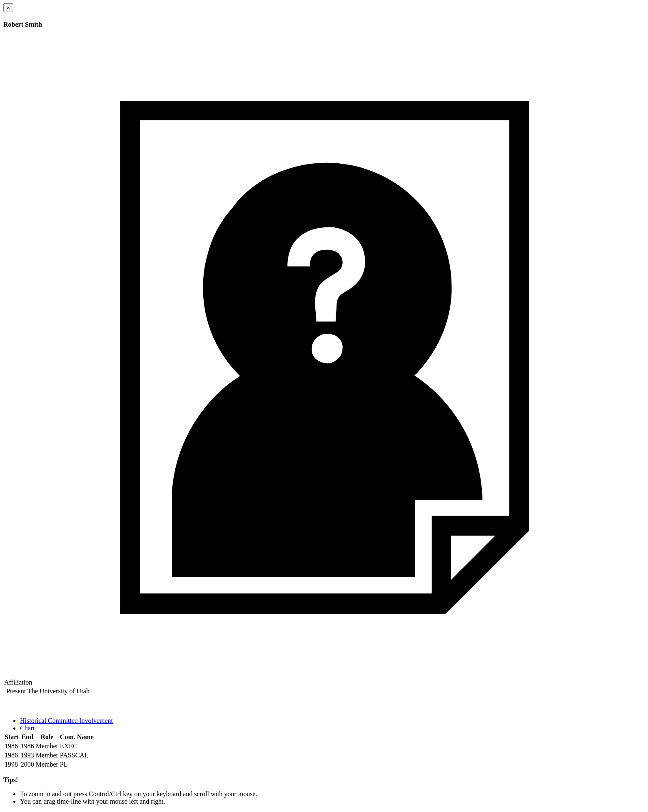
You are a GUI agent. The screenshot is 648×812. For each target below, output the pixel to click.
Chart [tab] (27, 728)
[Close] (8, 8)
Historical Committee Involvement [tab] (66, 721)
